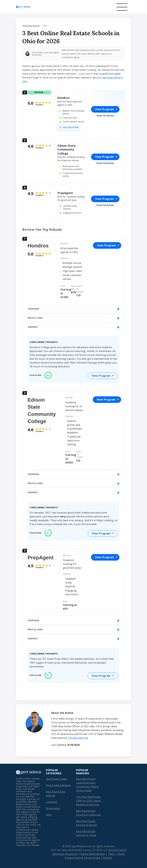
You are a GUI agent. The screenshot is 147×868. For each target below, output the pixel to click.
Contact (107, 858)
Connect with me (78, 738)
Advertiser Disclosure (65, 854)
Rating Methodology (93, 854)
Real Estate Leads (56, 779)
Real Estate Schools (31, 26)
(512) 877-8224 (117, 850)
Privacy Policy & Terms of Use (82, 858)
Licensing (52, 802)
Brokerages (53, 808)
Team (112, 854)
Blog (49, 815)
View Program (106, 109)
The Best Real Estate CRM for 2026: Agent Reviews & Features (88, 801)
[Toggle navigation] (122, 7)
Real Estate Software (58, 785)
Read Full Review (105, 116)
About (121, 854)
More (77, 57)
